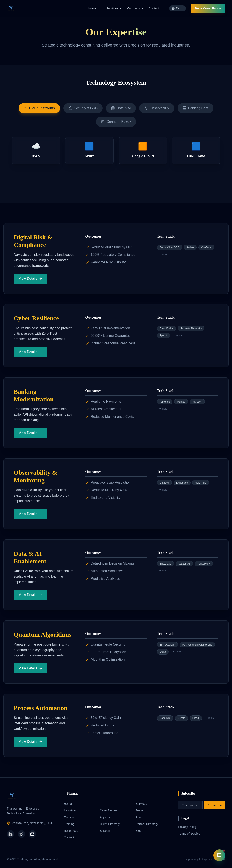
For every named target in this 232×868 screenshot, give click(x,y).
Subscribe (215, 805)
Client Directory (110, 824)
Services (141, 804)
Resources (71, 831)
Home (92, 8)
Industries (70, 810)
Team (139, 810)
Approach (106, 817)
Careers (69, 817)
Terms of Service (189, 834)
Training (69, 824)
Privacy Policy (187, 827)
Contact (154, 8)
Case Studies (108, 810)
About (140, 817)
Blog (139, 831)
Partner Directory (147, 824)
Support (105, 831)
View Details (30, 278)
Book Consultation (208, 8)
